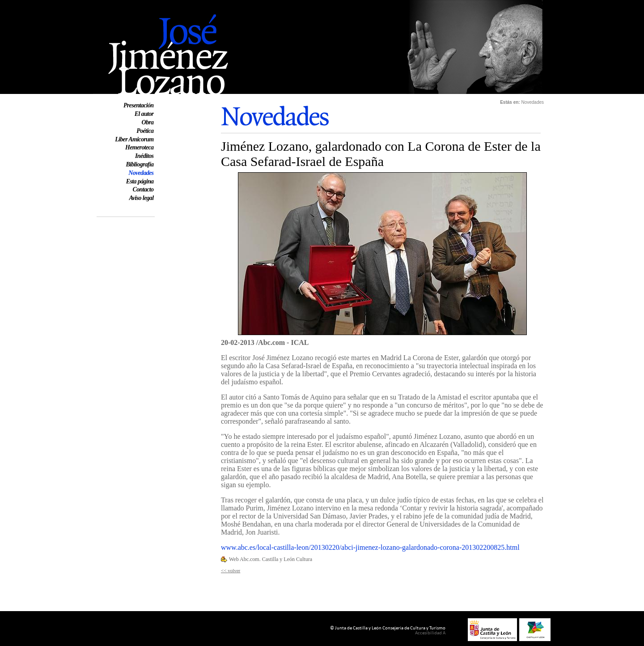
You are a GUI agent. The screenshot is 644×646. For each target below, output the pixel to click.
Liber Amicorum (134, 139)
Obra (147, 122)
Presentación (138, 105)
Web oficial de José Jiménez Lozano (148, 4)
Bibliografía (140, 164)
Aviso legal (141, 198)
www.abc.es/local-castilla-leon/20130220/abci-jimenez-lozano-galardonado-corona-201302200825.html (370, 547)
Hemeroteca (139, 147)
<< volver (231, 570)
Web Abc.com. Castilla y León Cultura (271, 559)
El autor (144, 114)
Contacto (143, 189)
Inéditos (144, 156)
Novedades (141, 173)
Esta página (140, 181)
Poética (145, 131)
